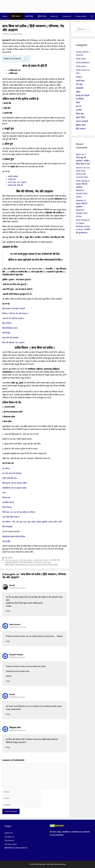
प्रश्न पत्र (79, 106)
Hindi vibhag (13, 6)
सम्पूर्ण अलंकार (13, 176)
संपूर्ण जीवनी (80, 117)
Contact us (67, 16)
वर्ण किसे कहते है (8, 502)
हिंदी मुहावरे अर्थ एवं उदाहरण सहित (15, 483)
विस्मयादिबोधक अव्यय (10, 328)
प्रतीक (54, 560)
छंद (51, 560)
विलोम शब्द (6, 498)
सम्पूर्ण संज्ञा (12, 179)
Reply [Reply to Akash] (8, 611)
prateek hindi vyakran (41, 560)
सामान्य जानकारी (82, 121)
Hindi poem (81, 66)
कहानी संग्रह (29, 16)
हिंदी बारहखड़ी (7, 527)
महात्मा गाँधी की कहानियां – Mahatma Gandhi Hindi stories (82, 190)
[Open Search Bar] (92, 16)
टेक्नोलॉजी (80, 88)
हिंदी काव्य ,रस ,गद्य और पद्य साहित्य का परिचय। (19, 512)
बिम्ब (59, 560)
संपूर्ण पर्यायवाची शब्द (10, 478)
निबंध (78, 103)
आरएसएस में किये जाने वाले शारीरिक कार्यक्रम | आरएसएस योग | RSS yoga (28, 562)
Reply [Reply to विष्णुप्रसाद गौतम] (8, 747)
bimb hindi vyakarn (11, 560)
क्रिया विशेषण (7, 323)
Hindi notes (81, 59)
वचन (4, 493)
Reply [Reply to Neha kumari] (8, 641)
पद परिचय (6, 469)
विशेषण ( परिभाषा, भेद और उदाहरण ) (16, 313)
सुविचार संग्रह (42, 16)
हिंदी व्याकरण (16, 16)
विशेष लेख (80, 114)
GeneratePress (60, 864)
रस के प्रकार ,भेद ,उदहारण (17, 182)
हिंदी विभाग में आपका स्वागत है (16, 848)
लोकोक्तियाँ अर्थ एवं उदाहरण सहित (14, 488)
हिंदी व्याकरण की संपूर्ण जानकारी (14, 309)
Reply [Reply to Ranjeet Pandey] (8, 681)
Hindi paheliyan (83, 63)
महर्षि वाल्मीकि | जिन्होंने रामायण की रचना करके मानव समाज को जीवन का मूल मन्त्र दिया (31, 565)
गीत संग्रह (79, 84)
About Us (54, 16)
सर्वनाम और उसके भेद (16, 185)
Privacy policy (81, 16)
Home (5, 16)
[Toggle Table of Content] (25, 59)
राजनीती (79, 110)
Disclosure (9, 840)
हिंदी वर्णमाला (7, 507)
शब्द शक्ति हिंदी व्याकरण (11, 517)
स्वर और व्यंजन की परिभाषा (12, 473)
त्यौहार (78, 92)
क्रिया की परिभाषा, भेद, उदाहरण (13, 343)
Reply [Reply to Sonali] (8, 714)
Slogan (79, 77)
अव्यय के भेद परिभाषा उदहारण (13, 318)
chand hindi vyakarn (26, 560)
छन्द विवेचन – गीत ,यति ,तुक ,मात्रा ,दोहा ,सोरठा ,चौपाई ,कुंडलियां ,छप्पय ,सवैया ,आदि (32, 522)
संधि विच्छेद (7, 333)
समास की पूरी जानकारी (11, 338)
